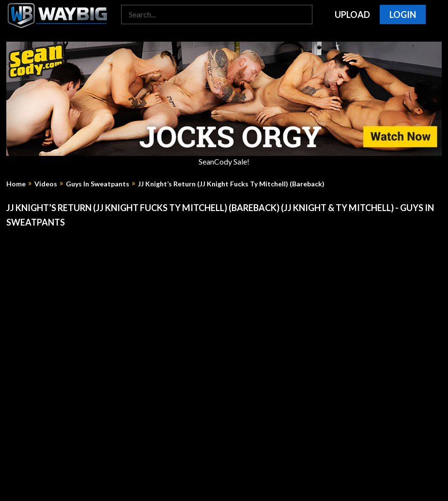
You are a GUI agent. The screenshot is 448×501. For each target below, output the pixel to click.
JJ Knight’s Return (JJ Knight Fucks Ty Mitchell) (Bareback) (231, 184)
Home (16, 184)
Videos (46, 184)
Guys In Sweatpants (98, 184)
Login (403, 15)
